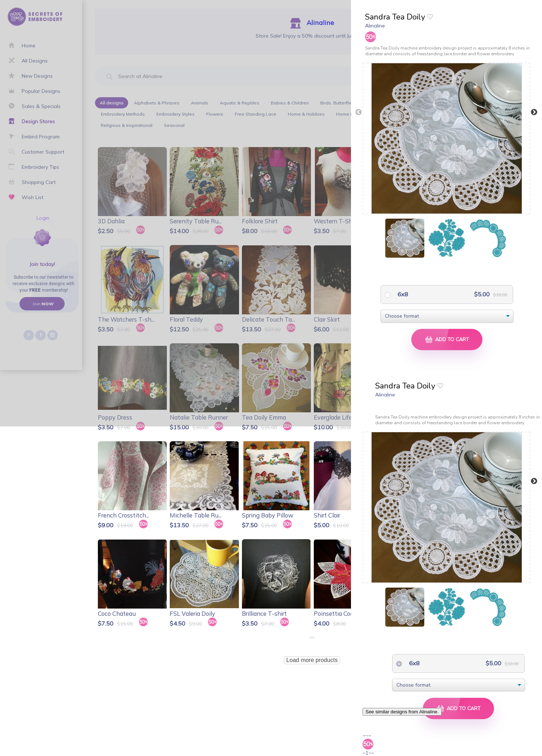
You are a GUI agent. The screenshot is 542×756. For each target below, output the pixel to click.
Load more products (312, 660)
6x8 (402, 294)
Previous (359, 112)
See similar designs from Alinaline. (402, 712)
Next (534, 112)
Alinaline (375, 26)
